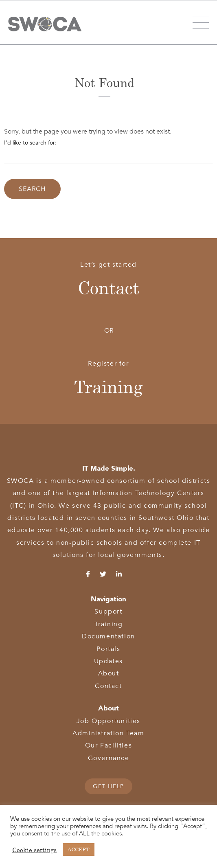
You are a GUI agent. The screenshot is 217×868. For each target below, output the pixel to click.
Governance (109, 758)
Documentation (108, 636)
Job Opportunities (108, 721)
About (109, 673)
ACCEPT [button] (79, 849)
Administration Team (108, 733)
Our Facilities (108, 745)
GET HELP (108, 786)
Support (108, 612)
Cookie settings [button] (34, 850)
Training (108, 386)
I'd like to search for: (30, 143)
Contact (108, 287)
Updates (108, 661)
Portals (108, 649)
